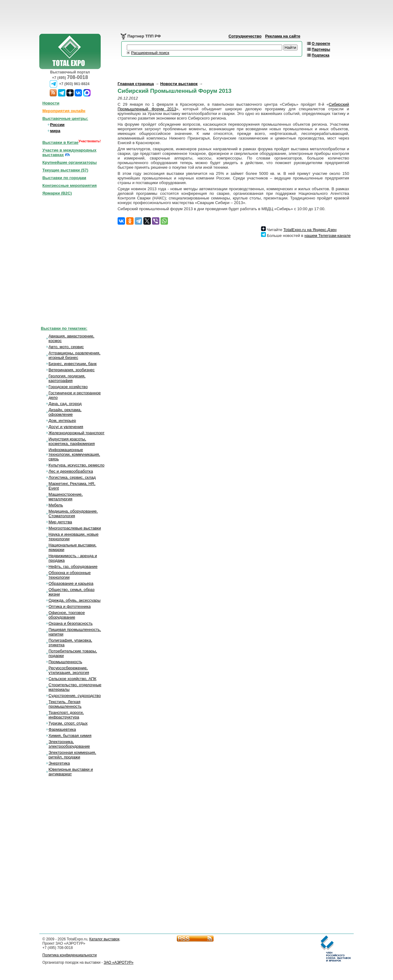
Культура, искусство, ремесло (76, 465)
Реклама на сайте (283, 36)
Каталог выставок (104, 939)
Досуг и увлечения (66, 427)
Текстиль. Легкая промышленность (65, 704)
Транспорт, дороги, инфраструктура (66, 715)
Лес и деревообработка (71, 471)
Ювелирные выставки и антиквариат (71, 772)
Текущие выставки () (65, 170)
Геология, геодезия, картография (67, 378)
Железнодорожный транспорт (76, 433)
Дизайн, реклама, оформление (65, 412)
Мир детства (60, 522)
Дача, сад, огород (65, 404)
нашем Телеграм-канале (328, 236)
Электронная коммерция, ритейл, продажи (72, 755)
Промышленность (65, 662)
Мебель (56, 505)
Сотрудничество (245, 36)
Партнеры (321, 49)
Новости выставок (179, 84)
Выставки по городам (64, 178)
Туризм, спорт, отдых (68, 723)
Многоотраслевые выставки (75, 528)
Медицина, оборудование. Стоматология (73, 514)
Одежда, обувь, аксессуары (74, 600)
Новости (51, 103)
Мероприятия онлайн (64, 111)
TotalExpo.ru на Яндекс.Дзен (310, 230)
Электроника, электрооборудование (69, 744)
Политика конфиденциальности (70, 955)
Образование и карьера (71, 583)
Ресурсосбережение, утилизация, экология (69, 670)
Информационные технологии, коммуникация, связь (74, 454)
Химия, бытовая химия (70, 736)
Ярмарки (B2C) (57, 193)
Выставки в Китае (60, 142)
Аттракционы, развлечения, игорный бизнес (74, 355)
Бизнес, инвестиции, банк (73, 364)
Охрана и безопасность (71, 623)
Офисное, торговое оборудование (67, 615)
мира (55, 131)
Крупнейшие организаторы (70, 162)
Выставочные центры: (65, 118)
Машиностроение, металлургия (66, 497)
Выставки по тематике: (64, 328)
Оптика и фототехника (70, 606)
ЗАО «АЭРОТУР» (119, 962)
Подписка (320, 55)
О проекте (321, 44)
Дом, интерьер (62, 421)
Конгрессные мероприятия (70, 185)
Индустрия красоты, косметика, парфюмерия (72, 441)
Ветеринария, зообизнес (72, 370)
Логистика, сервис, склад (72, 477)
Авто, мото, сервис (66, 347)
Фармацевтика (62, 729)
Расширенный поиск (150, 53)
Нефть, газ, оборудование (73, 567)
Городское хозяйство (68, 387)
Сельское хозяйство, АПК (72, 679)
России (57, 125)
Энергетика (59, 763)
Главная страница (136, 84)
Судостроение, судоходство (75, 696)
